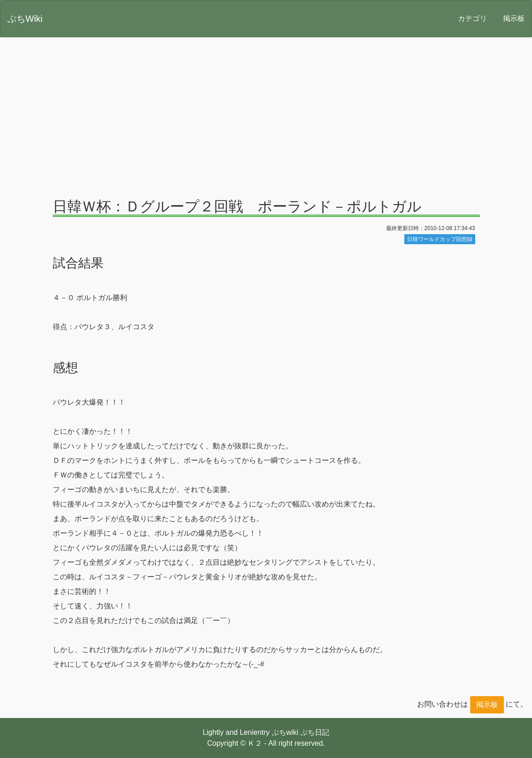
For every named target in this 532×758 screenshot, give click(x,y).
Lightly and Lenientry (236, 732)
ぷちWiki (25, 19)
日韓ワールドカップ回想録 (440, 239)
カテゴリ (472, 18)
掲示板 (514, 18)
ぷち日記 (315, 732)
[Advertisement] (266, 112)
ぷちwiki (285, 732)
